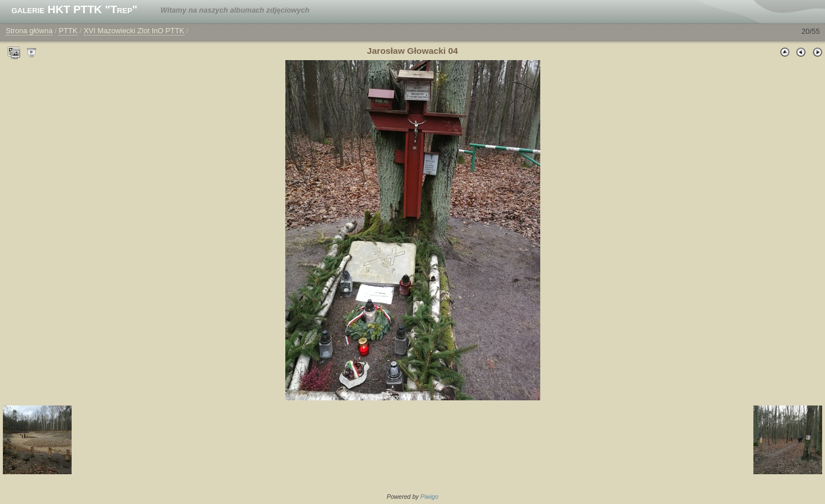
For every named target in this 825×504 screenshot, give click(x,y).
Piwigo (429, 497)
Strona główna (29, 31)
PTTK (68, 31)
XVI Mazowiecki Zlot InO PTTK (134, 31)
